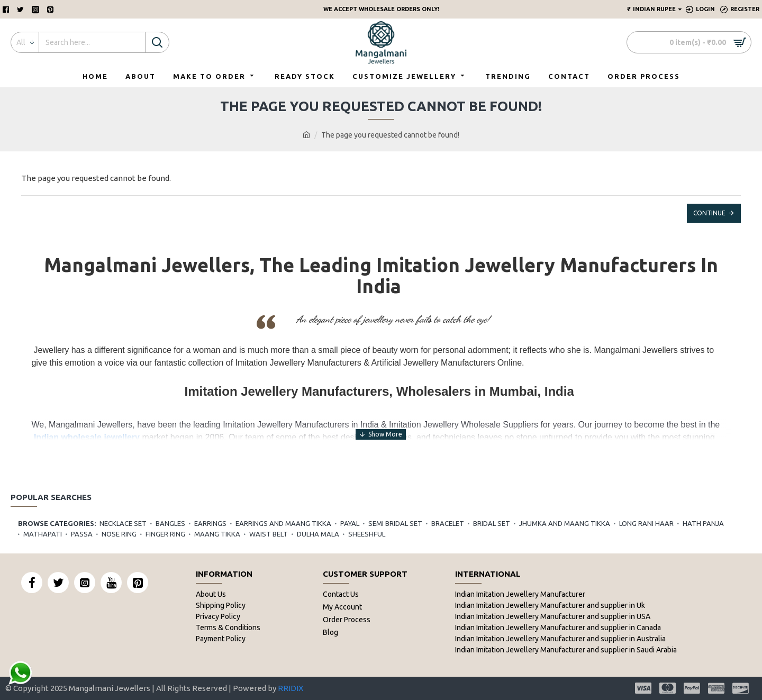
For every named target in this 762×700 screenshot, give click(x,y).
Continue (709, 213)
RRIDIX (291, 688)
